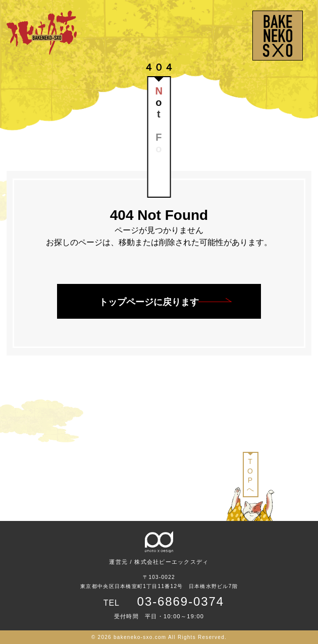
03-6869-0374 (181, 601)
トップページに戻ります (149, 302)
